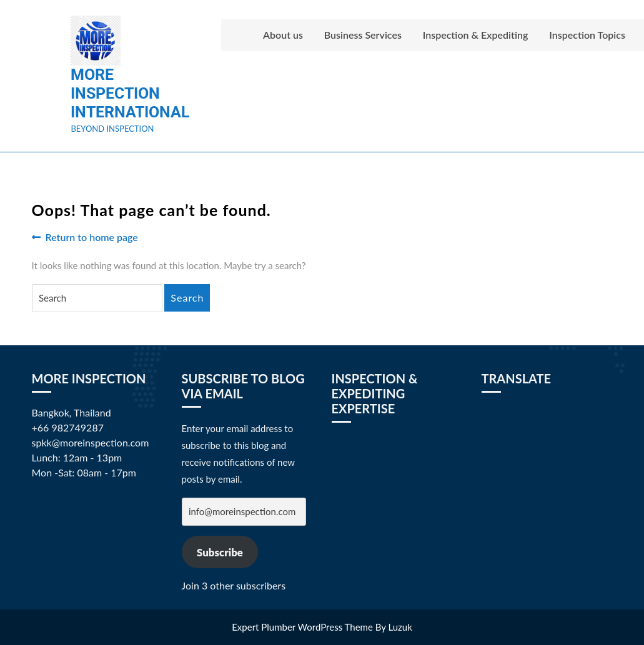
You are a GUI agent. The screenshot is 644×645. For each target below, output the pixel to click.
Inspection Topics (587, 35)
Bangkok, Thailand (72, 412)
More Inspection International (130, 93)
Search (187, 298)
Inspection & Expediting (476, 35)
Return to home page (85, 237)
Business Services (363, 35)
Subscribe (220, 552)
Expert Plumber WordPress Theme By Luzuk (322, 627)
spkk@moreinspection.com (91, 442)
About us (283, 35)
